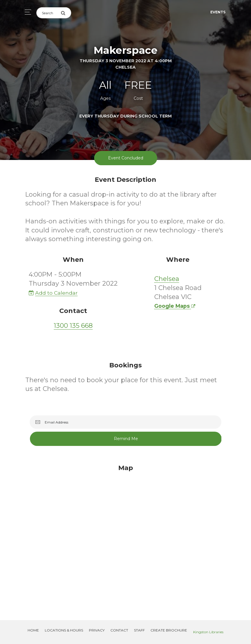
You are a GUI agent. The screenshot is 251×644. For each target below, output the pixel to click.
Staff (139, 630)
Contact (119, 630)
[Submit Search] (66, 13)
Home (33, 630)
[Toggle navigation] (26, 12)
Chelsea (167, 279)
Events (218, 12)
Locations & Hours (64, 630)
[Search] (49, 13)
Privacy (97, 630)
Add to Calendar (53, 293)
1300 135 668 (73, 326)
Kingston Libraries (208, 632)
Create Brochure (169, 630)
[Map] (125, 535)
